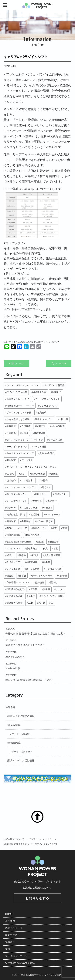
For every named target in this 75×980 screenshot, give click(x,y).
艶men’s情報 (14, 743)
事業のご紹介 (12, 935)
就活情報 (35, 514)
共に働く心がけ (29, 508)
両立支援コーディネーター (20, 406)
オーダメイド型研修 (54, 385)
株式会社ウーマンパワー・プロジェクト (22, 839)
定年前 (46, 562)
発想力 (22, 555)
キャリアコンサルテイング (20, 453)
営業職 (46, 589)
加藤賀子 (54, 542)
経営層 (22, 576)
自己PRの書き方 (45, 521)
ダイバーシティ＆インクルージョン (25, 440)
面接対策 (11, 521)
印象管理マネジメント (18, 582)
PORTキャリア (53, 514)
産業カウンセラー (44, 419)
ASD (30, 603)
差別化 (53, 582)
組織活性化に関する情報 (21, 716)
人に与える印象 (15, 596)
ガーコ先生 (27, 460)
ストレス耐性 (33, 569)
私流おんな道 (33, 535)
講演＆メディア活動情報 (21, 760)
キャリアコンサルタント (47, 399)
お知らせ (10, 707)
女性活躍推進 (58, 426)
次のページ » (59, 363)
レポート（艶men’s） (21, 752)
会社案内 (10, 921)
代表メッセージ (14, 928)
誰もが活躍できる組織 (18, 419)
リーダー (60, 589)
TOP (37, 817)
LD (52, 603)
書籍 (65, 528)
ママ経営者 (27, 480)
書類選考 (26, 521)
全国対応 (63, 419)
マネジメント (13, 548)
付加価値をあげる (16, 589)
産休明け (52, 501)
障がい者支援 (38, 474)
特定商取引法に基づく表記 (20, 963)
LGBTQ (10, 474)
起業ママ (41, 426)
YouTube (47, 508)
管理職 (34, 589)
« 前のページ (16, 363)
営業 (56, 548)
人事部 (32, 596)
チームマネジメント (17, 501)
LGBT (23, 474)
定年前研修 (32, 562)
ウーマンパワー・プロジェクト (22, 385)
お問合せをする (37, 898)
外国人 (35, 555)
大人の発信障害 (52, 555)
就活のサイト (39, 528)
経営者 (25, 433)
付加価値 (39, 582)
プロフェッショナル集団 (19, 412)
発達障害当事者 (15, 603)
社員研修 (11, 433)
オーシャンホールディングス (21, 487)
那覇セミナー (42, 494)
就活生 (54, 474)
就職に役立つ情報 (16, 514)
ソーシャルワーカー (42, 576)
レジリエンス (13, 569)
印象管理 (62, 576)
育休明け (11, 508)
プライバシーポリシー (17, 956)
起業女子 (57, 392)
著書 (54, 528)
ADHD (42, 603)
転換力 (10, 555)
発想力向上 (32, 548)
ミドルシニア (13, 562)
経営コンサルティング (18, 399)
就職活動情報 (13, 535)
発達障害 (11, 460)
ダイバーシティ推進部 (52, 596)
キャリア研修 (39, 446)
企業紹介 (11, 480)
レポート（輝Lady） (20, 734)
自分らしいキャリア (17, 528)
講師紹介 (10, 942)
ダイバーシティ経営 (17, 392)
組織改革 (42, 412)
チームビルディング (17, 446)
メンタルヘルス (53, 569)
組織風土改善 (39, 392)
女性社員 (37, 501)
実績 (8, 949)
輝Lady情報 (14, 725)
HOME (9, 914)
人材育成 (26, 426)
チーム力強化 (55, 440)
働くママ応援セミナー (18, 494)
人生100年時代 (47, 453)
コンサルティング (49, 406)
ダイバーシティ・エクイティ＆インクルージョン (32, 467)
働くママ (46, 487)
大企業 (40, 542)
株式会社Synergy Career (19, 542)
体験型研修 (40, 433)
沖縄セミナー (61, 494)
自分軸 (10, 576)
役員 (45, 548)
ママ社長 (43, 480)
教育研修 (11, 426)
